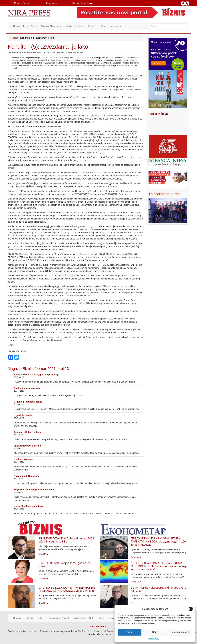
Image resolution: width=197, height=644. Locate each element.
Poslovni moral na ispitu (27, 388)
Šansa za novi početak (112, 26)
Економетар (52, 3)
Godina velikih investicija (28, 432)
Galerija (29, 618)
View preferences (181, 632)
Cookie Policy (154, 639)
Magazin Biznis (21, 3)
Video (40, 618)
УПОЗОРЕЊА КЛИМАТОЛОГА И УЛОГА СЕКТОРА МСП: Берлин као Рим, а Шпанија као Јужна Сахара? (159, 566)
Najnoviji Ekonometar (51, 26)
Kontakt (112, 618)
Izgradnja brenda (23, 415)
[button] (191, 609)
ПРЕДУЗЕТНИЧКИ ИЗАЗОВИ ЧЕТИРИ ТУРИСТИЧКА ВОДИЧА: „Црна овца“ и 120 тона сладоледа (158, 542)
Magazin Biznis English (83, 3)
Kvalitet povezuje (23, 459)
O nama (17, 618)
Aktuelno (92, 26)
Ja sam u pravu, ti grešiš (27, 446)
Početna (14, 38)
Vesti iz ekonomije (75, 26)
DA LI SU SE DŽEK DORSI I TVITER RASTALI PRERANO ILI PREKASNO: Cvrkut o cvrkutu (67, 589)
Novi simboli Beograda (26, 476)
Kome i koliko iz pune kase (29, 506)
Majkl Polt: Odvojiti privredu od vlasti (34, 489)
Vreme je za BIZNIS (83, 618)
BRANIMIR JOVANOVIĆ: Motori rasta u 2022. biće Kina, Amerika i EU (67, 540)
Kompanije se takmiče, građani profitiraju (36, 374)
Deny (155, 632)
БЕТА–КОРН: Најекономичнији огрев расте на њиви (159, 589)
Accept (130, 632)
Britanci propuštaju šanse (28, 402)
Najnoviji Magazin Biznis (25, 26)
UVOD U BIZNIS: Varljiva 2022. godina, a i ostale (65, 565)
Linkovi (101, 618)
